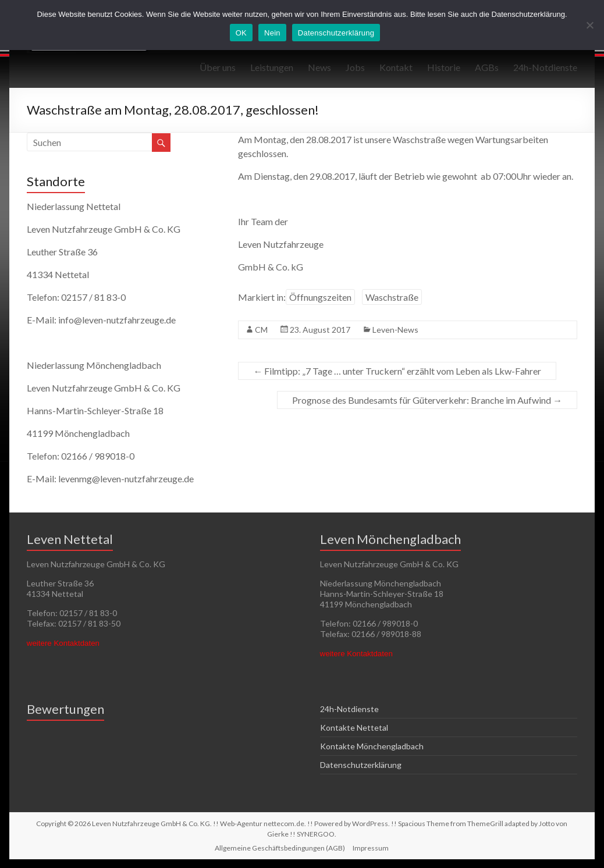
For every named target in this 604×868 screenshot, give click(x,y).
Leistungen (272, 67)
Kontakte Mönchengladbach (372, 746)
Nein (272, 33)
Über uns (218, 67)
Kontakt (396, 67)
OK (241, 33)
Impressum (371, 848)
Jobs (355, 67)
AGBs (487, 67)
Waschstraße (392, 297)
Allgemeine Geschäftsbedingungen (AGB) (280, 848)
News (319, 67)
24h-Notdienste (545, 67)
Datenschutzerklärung (361, 765)
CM (261, 330)
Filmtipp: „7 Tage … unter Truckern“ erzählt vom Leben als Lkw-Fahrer (397, 371)
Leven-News (395, 330)
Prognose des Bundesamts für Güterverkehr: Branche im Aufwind (427, 400)
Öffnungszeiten (320, 297)
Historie (444, 67)
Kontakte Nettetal (354, 728)
